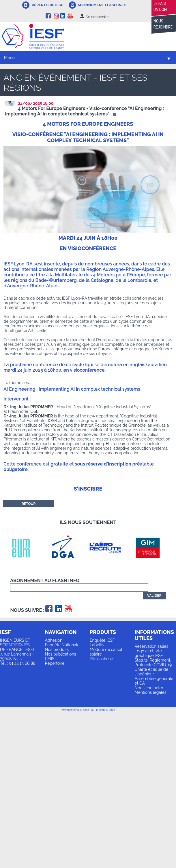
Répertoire (55, 663)
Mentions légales (151, 692)
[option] (25, 548)
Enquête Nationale (62, 645)
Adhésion (54, 640)
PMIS (50, 659)
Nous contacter (149, 688)
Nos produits (57, 649)
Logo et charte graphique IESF (149, 653)
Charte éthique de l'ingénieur (151, 672)
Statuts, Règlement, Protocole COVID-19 (153, 662)
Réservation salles (152, 646)
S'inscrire (88, 489)
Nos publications (61, 654)
